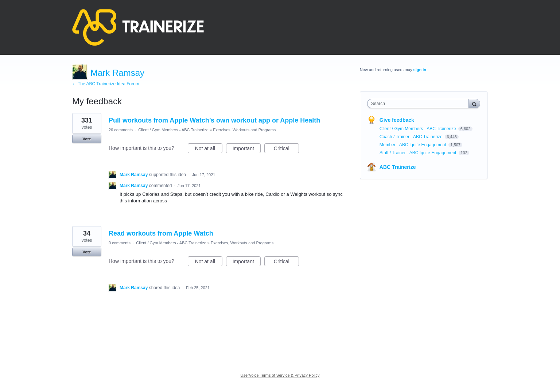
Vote (87, 139)
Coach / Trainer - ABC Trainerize (412, 137)
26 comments (121, 130)
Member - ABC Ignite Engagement (413, 145)
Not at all (209, 150)
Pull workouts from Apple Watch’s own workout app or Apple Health (214, 120)
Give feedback (397, 120)
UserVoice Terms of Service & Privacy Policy (280, 375)
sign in (420, 70)
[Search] (474, 103)
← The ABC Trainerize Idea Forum (106, 84)
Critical (286, 150)
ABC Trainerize (398, 167)
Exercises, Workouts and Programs (244, 130)
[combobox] (420, 104)
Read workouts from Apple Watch (161, 233)
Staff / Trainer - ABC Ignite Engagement (419, 153)
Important (247, 150)
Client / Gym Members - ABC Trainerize (173, 130)
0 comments (120, 243)
